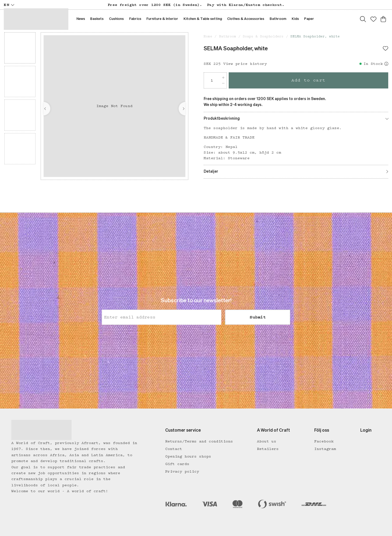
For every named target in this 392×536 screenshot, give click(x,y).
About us (267, 441)
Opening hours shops (188, 456)
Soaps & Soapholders (263, 36)
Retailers (268, 449)
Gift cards (177, 464)
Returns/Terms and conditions (199, 441)
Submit (258, 317)
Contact (174, 449)
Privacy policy (182, 471)
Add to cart (308, 80)
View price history (245, 64)
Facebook (324, 441)
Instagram (325, 449)
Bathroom (228, 36)
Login (366, 431)
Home (208, 36)
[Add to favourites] (386, 49)
